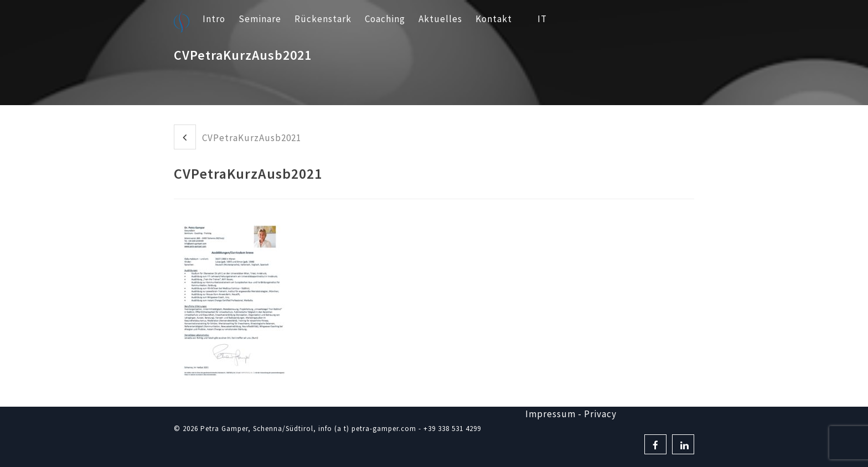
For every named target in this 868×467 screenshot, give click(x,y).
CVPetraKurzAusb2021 (237, 137)
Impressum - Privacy (571, 414)
